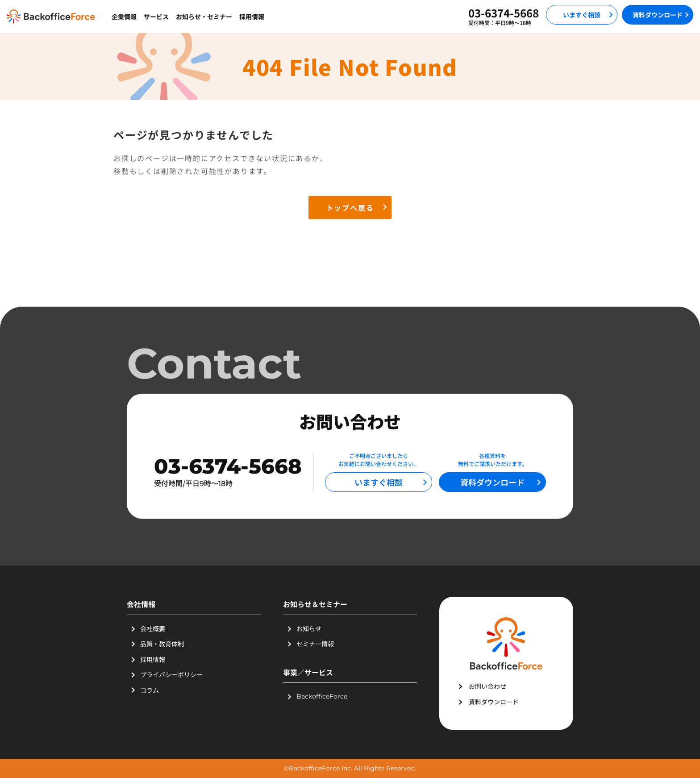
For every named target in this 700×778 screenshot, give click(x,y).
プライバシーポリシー (171, 674)
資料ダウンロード (658, 15)
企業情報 (124, 17)
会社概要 (153, 628)
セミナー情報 (315, 644)
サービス (156, 17)
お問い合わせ (487, 686)
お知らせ (309, 628)
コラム (150, 690)
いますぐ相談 (582, 15)
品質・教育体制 (162, 644)
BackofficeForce (322, 696)
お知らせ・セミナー (204, 17)
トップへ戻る (350, 208)
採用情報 (252, 17)
